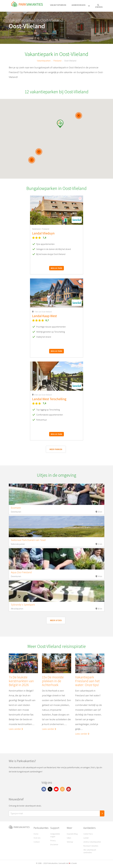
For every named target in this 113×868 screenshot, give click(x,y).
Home (36, 834)
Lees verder (16, 729)
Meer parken (56, 449)
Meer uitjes (56, 620)
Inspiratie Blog (72, 834)
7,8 (44, 238)
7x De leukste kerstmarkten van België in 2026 (21, 681)
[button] (60, 124)
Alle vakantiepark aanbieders (90, 851)
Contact (37, 842)
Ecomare (16, 508)
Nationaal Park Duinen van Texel (28, 540)
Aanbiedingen (78, 5)
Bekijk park (57, 268)
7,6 (44, 403)
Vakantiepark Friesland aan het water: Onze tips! (87, 681)
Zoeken (99, 6)
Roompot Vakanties (91, 846)
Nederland (37, 229)
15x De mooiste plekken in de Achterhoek (53, 681)
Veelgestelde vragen (55, 835)
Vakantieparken (58, 5)
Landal (86, 838)
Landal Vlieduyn (43, 233)
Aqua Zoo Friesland (21, 572)
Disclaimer (54, 844)
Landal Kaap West (44, 316)
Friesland (57, 61)
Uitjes (69, 838)
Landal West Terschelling (49, 399)
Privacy (53, 840)
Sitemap (70, 842)
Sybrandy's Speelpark (23, 605)
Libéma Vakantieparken (92, 842)
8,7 (47, 320)
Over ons (37, 838)
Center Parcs (88, 834)
